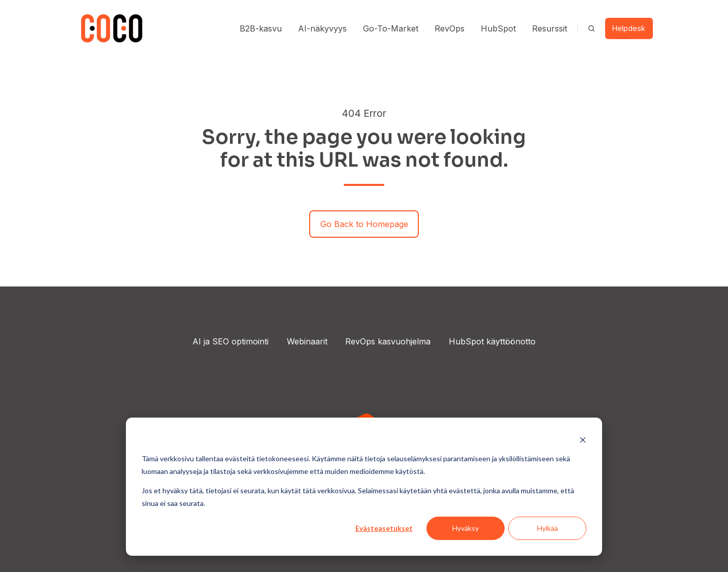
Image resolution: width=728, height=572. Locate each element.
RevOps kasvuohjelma (388, 341)
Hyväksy (466, 528)
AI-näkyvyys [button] (322, 28)
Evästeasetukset (384, 528)
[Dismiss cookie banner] (583, 440)
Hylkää (548, 528)
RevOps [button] (450, 28)
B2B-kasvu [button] (261, 28)
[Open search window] (591, 28)
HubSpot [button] (498, 28)
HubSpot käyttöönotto (492, 341)
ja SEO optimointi (235, 341)
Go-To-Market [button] (391, 28)
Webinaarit (307, 341)
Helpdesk (629, 28)
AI (197, 341)
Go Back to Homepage (364, 224)
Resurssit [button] (550, 28)
